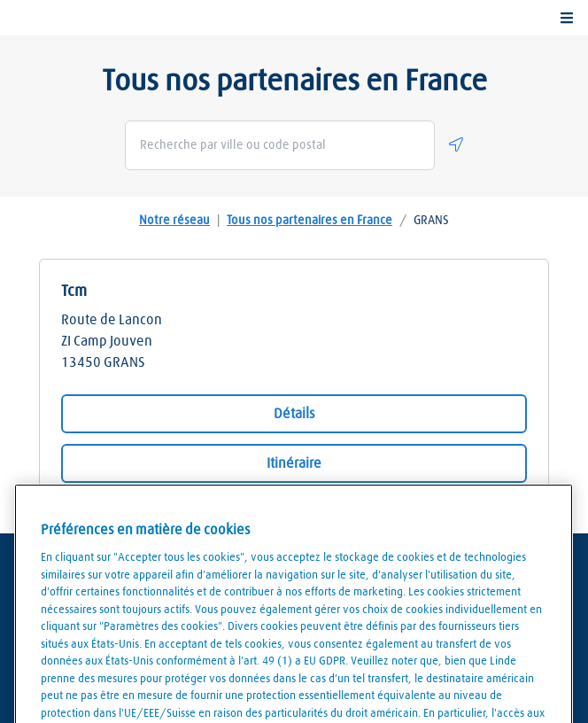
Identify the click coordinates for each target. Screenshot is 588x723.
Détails (294, 414)
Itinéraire (294, 463)
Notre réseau (174, 221)
